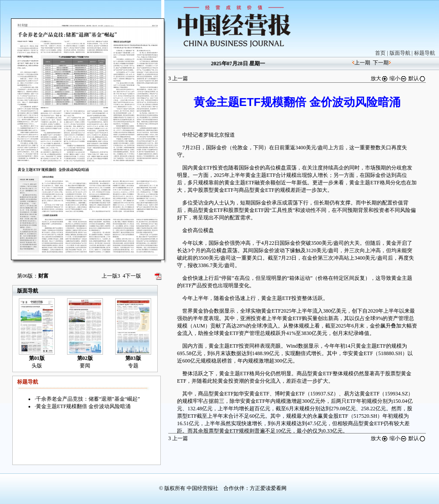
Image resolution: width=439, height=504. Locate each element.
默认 (417, 78)
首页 (380, 53)
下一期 (381, 63)
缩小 (398, 78)
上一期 (362, 63)
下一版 (132, 276)
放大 (379, 78)
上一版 (111, 276)
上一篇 (178, 78)
